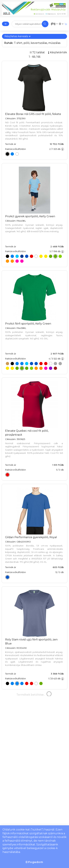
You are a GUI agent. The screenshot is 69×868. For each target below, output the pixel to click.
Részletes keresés (18, 36)
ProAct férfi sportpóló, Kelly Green (28, 324)
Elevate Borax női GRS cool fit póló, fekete (33, 114)
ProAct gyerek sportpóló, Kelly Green (30, 216)
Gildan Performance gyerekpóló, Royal (31, 537)
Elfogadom (34, 862)
